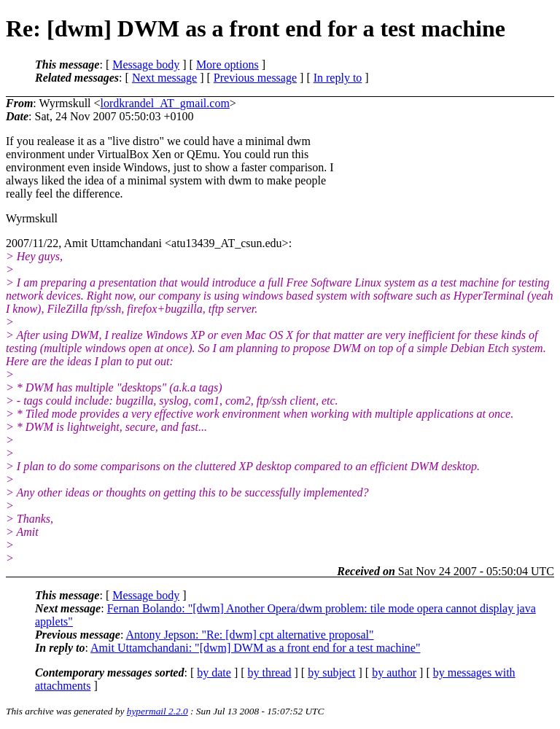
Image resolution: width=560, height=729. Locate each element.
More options (227, 65)
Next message (164, 78)
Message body (146, 65)
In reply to (338, 78)
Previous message (255, 78)
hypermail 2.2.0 (157, 711)
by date (214, 673)
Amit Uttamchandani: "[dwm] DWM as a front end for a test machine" (255, 648)
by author (394, 673)
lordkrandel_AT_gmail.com (165, 103)
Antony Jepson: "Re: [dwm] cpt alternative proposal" (249, 635)
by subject (331, 673)
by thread (270, 673)
